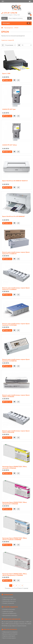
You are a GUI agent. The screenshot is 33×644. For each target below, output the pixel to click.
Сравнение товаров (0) (8, 40)
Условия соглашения (8, 603)
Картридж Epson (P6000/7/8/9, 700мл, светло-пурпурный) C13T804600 (15, 574)
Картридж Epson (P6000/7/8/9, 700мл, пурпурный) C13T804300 (15, 503)
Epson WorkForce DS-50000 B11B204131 (15, 181)
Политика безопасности (9, 601)
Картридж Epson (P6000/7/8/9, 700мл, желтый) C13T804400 (15, 467)
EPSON (16, 28)
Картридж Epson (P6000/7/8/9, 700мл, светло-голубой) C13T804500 (15, 539)
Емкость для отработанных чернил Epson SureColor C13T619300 (16, 324)
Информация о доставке (9, 599)
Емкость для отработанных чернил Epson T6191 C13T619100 (16, 432)
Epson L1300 (6, 73)
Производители (9, 28)
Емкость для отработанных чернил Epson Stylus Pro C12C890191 (16, 253)
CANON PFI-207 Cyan (9, 109)
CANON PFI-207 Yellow (10, 145)
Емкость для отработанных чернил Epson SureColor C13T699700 (16, 360)
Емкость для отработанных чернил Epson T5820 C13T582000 (16, 396)
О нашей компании (7, 597)
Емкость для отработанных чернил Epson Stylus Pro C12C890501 (16, 289)
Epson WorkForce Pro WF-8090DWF (13, 216)
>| (22, 585)
